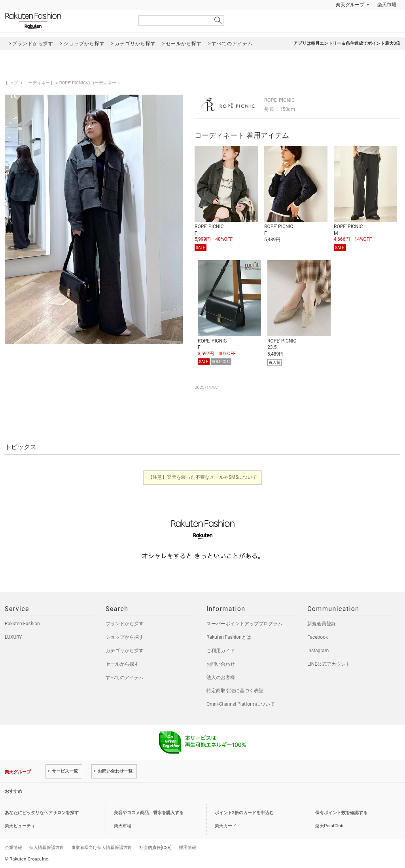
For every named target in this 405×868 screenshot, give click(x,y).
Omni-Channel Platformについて (241, 704)
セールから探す (122, 664)
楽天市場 (387, 5)
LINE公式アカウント (329, 664)
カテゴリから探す (125, 651)
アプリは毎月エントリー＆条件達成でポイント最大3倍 (347, 43)
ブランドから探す (125, 624)
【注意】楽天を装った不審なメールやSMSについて (203, 477)
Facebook (318, 637)
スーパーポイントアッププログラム (244, 624)
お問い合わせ (221, 664)
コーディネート (39, 83)
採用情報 (187, 847)
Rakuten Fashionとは (229, 637)
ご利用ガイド (221, 651)
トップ (12, 83)
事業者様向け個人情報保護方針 (102, 847)
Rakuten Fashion (66, 21)
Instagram (318, 651)
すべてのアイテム (125, 678)
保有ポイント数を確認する (341, 813)
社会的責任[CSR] (155, 847)
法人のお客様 (221, 678)
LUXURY (13, 637)
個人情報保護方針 (47, 847)
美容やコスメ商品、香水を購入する (149, 813)
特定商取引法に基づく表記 (235, 691)
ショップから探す (125, 637)
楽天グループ (350, 5)
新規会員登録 (322, 624)
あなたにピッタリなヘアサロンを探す (42, 813)
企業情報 (13, 847)
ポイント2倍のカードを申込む (244, 813)
